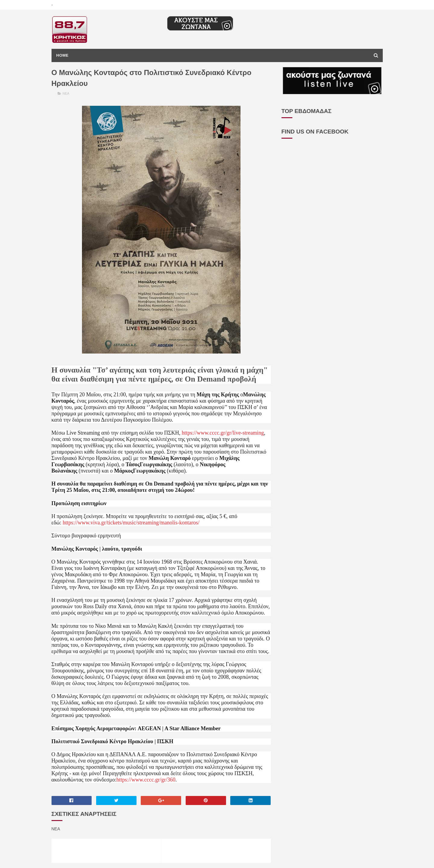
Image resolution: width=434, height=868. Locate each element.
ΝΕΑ (66, 93)
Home (63, 55)
